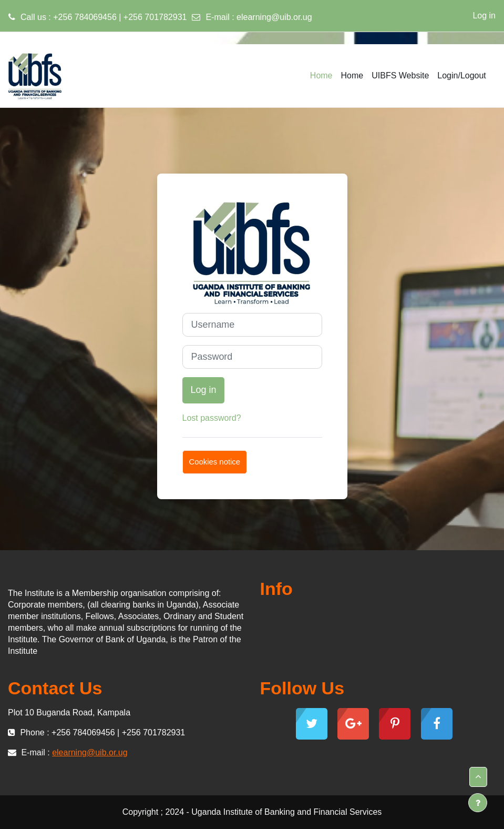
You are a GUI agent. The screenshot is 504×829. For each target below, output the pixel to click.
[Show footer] (478, 803)
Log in (484, 16)
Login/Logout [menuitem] (462, 75)
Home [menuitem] (321, 75)
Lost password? (212, 418)
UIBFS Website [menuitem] (400, 75)
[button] (478, 777)
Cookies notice (215, 462)
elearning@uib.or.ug (274, 17)
